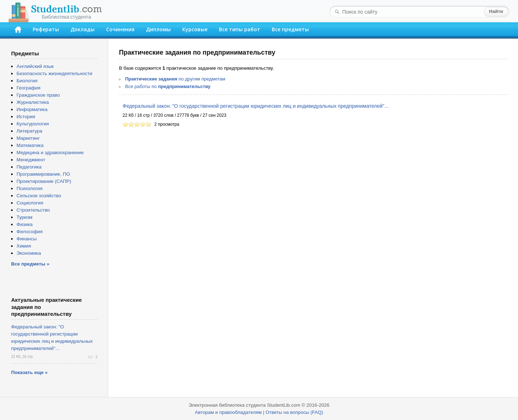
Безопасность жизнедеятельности (54, 73)
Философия (30, 232)
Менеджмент (31, 160)
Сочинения (120, 29)
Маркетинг (28, 138)
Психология (29, 188)
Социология (30, 203)
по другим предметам (175, 79)
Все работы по (168, 86)
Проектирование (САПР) (44, 181)
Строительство (33, 210)
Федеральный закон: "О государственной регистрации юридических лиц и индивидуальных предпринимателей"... (256, 106)
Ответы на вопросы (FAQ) (294, 412)
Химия (24, 246)
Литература (29, 131)
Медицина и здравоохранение (50, 153)
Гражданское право (38, 95)
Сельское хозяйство (39, 196)
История (26, 117)
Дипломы (158, 29)
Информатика (32, 109)
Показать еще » (29, 372)
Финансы (27, 239)
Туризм (24, 217)
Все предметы (290, 29)
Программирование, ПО (43, 174)
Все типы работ (240, 29)
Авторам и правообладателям (228, 412)
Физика (25, 224)
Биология (27, 81)
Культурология (33, 124)
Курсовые (195, 29)
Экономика (29, 253)
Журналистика (33, 102)
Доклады (82, 29)
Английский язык (35, 66)
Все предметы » (30, 264)
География (28, 88)
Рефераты (46, 29)
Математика (30, 145)
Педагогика (29, 167)
